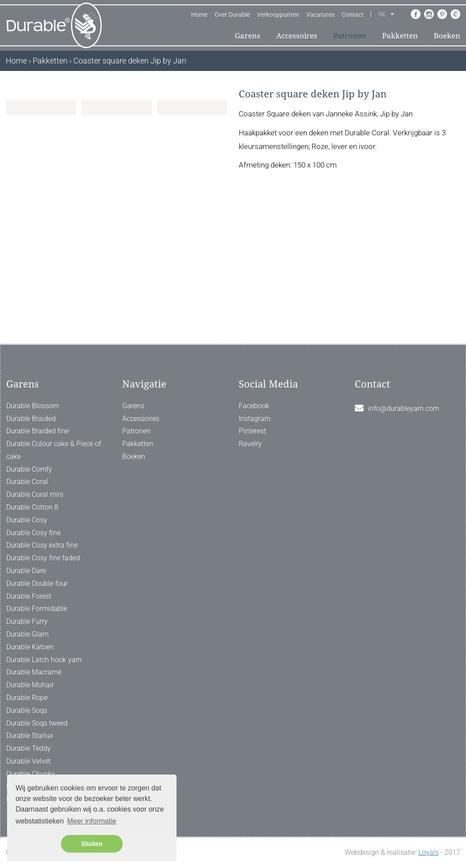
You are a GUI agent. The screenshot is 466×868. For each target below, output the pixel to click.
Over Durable (232, 15)
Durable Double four (37, 583)
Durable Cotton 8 (32, 508)
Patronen (350, 36)
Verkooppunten (278, 15)
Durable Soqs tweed (37, 723)
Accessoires (297, 36)
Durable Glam (27, 634)
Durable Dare (26, 571)
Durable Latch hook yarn (44, 660)
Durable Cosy (27, 520)
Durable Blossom (33, 406)
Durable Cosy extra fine (42, 546)
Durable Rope (27, 698)
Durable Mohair (30, 685)
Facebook (254, 406)
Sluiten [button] (92, 844)
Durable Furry (27, 622)
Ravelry (250, 444)
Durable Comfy (29, 469)
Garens (248, 36)
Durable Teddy (28, 749)
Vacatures (320, 15)
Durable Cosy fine (33, 533)
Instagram (255, 419)
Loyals (428, 853)
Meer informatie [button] (92, 821)
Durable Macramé (34, 672)
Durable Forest (29, 596)
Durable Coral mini (35, 495)
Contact (353, 15)
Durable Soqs (27, 710)
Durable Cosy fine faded (43, 558)
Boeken (447, 36)
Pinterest (252, 431)
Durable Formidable (37, 609)
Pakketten (400, 36)
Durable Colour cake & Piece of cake (54, 451)
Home (199, 15)
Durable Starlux (30, 736)
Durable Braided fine (38, 431)
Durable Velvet (28, 761)
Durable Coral (27, 482)
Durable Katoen (30, 647)
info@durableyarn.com (404, 408)
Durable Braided (31, 419)
